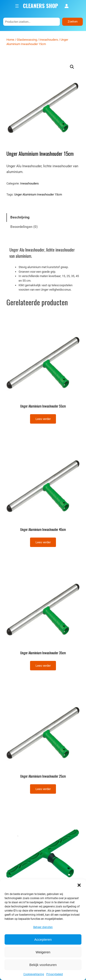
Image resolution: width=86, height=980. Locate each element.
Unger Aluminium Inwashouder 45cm (43, 530)
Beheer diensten (43, 927)
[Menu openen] (17, 6)
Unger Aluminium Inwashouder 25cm (43, 776)
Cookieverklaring (34, 974)
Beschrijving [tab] (20, 217)
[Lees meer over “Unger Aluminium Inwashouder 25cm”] (43, 789)
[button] (79, 885)
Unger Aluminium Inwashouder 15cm (38, 194)
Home (10, 40)
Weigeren (43, 952)
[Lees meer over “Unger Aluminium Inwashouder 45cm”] (43, 542)
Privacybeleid (55, 974)
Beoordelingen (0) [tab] (24, 227)
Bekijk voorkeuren (43, 965)
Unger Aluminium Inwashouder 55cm (43, 406)
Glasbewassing (27, 40)
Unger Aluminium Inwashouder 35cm (43, 653)
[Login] (67, 6)
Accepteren (43, 939)
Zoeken (73, 21)
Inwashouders (49, 40)
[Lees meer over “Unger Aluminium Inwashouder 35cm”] (43, 666)
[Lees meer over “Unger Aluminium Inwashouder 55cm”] (43, 419)
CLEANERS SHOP (40, 6)
